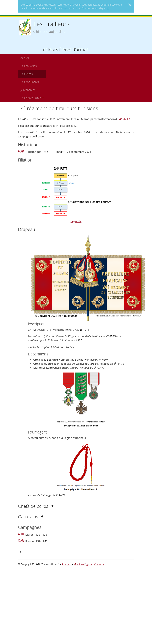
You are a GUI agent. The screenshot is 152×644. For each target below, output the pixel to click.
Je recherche (28, 90)
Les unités (27, 74)
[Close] (130, 5)
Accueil (25, 58)
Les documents (30, 82)
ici (108, 8)
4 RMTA (125, 119)
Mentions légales (83, 564)
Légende (76, 221)
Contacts (99, 564)
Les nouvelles (29, 66)
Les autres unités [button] (31, 98)
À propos (67, 564)
